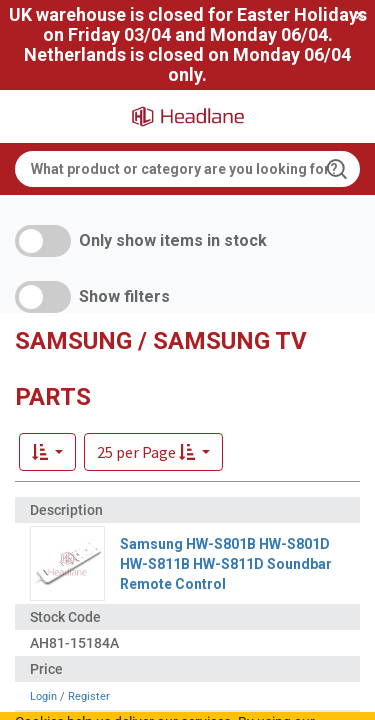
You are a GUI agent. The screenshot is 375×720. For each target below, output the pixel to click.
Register (89, 696)
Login (43, 696)
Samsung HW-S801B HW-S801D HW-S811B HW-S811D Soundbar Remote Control (226, 564)
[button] (153, 452)
